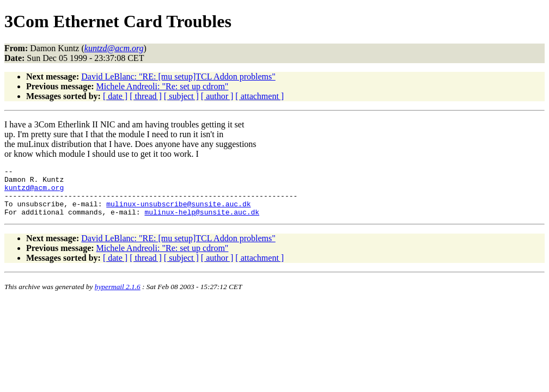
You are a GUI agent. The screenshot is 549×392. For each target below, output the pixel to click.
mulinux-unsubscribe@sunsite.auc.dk (178, 212)
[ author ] (217, 96)
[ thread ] (146, 96)
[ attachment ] (260, 96)
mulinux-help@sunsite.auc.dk (202, 222)
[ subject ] (181, 96)
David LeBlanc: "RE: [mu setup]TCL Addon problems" (178, 76)
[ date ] (115, 96)
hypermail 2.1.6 (118, 296)
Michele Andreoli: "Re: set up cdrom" (163, 86)
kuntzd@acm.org (34, 192)
